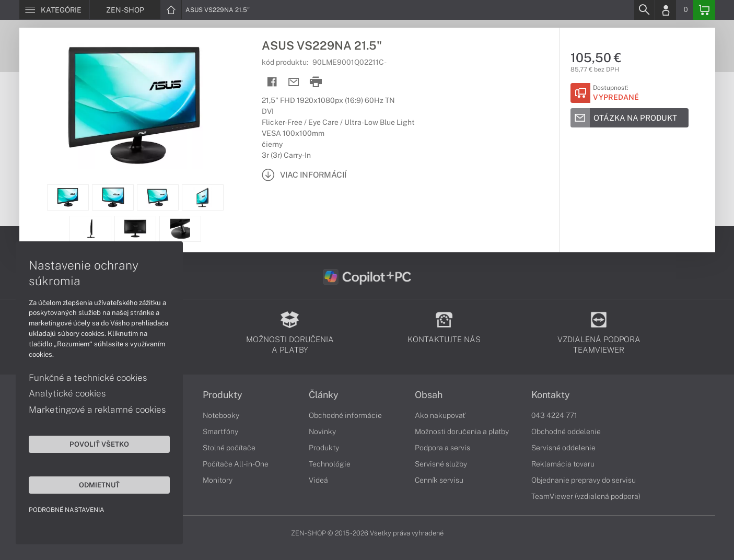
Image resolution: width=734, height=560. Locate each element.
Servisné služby (441, 464)
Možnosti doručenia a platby (462, 431)
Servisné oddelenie (563, 448)
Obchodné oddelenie (566, 431)
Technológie (330, 464)
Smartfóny (220, 431)
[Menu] (54, 10)
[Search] (644, 10)
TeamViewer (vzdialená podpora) (586, 496)
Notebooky (221, 415)
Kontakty (551, 395)
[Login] (666, 10)
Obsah (429, 395)
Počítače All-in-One (236, 464)
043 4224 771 (554, 415)
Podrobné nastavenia (67, 510)
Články (324, 395)
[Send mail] (294, 82)
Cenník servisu (439, 480)
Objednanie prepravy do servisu (584, 480)
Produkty (223, 395)
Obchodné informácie (345, 415)
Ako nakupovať (440, 415)
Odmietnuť (99, 485)
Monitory (218, 480)
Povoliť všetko (99, 444)
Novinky (322, 431)
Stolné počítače (229, 448)
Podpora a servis (442, 448)
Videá (318, 480)
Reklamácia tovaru (563, 464)
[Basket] (704, 10)
